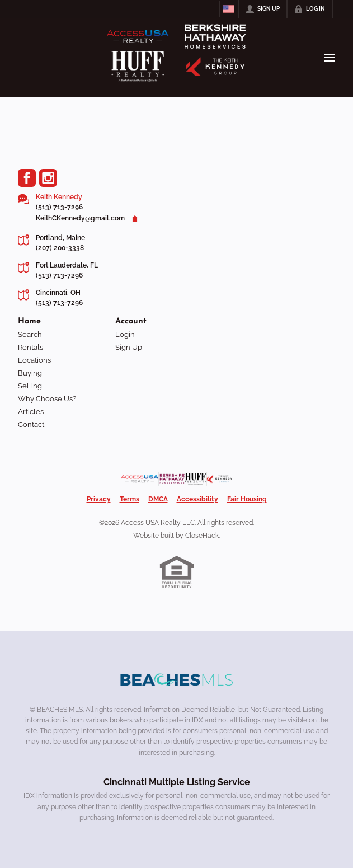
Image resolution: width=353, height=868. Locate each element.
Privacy (99, 499)
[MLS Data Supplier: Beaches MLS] (177, 680)
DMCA (158, 499)
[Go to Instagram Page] (48, 178)
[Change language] (229, 9)
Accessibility (197, 499)
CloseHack (202, 536)
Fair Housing (247, 499)
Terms (130, 499)
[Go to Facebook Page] (27, 178)
